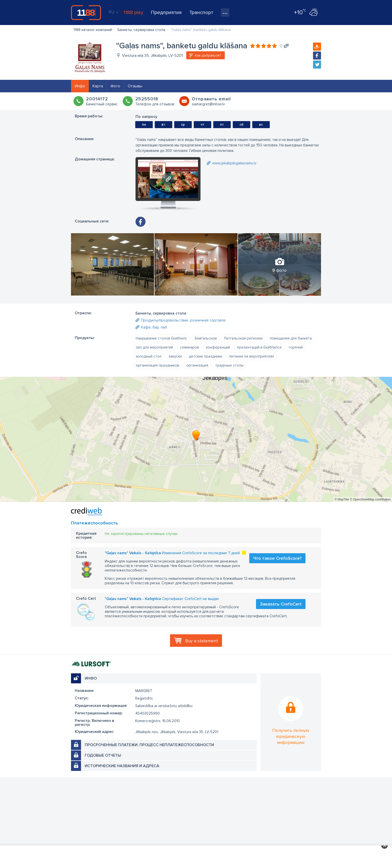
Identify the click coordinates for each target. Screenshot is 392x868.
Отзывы (135, 86)
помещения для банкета (291, 338)
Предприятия (166, 13)
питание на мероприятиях (252, 356)
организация (197, 365)
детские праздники (205, 356)
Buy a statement (202, 641)
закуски (175, 356)
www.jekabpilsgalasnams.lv (234, 163)
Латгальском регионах (243, 338)
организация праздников (157, 365)
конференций (218, 347)
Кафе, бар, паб (154, 327)
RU (113, 12)
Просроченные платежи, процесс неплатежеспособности (149, 745)
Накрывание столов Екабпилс (161, 338)
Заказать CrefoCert (281, 604)
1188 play (133, 13)
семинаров (189, 347)
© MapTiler (342, 499)
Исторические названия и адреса (122, 766)
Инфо (80, 86)
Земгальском (205, 338)
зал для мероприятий (154, 347)
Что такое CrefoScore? (277, 558)
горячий (296, 347)
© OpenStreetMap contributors (370, 499)
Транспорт (201, 13)
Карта (98, 86)
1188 (86, 13)
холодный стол (149, 356)
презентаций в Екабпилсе (259, 347)
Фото (115, 86)
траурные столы (229, 365)
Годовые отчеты (103, 755)
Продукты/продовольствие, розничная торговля (183, 320)
